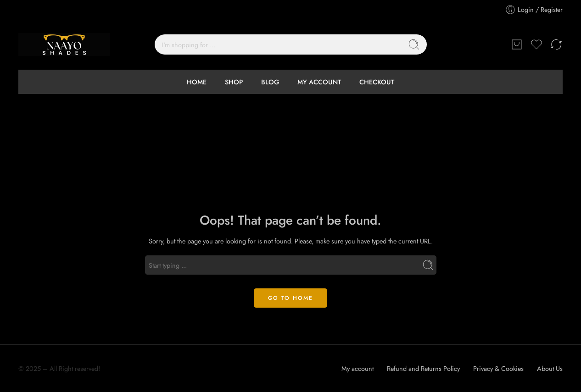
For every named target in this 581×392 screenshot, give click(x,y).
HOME (197, 82)
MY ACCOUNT (319, 82)
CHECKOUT (377, 82)
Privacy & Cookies (498, 368)
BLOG (270, 82)
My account (358, 368)
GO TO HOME (290, 298)
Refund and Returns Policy (423, 368)
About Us (550, 368)
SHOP (234, 82)
